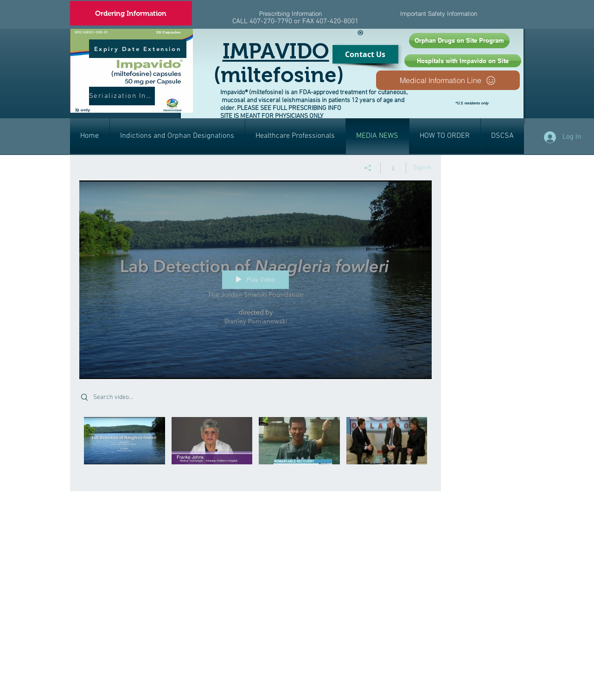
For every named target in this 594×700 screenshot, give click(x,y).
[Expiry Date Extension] (138, 49)
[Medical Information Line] (448, 80)
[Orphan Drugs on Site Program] (459, 41)
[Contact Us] (365, 54)
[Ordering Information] (131, 13)
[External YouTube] (263, 552)
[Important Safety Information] (439, 13)
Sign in (422, 168)
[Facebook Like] (506, 110)
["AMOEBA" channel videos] (255, 447)
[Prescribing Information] (291, 13)
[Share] (368, 168)
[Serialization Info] (122, 96)
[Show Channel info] (393, 168)
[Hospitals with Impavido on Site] (463, 61)
